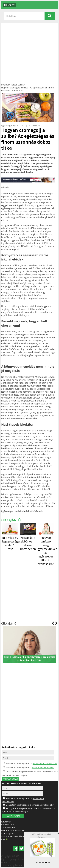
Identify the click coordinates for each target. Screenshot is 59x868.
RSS (4, 839)
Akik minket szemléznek (13, 836)
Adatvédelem (8, 828)
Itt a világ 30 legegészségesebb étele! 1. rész (14, 541)
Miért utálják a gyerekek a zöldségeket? (42, 845)
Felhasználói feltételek (13, 830)
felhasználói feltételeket (43, 768)
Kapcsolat (6, 822)
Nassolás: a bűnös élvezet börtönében (28, 541)
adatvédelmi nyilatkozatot (45, 763)
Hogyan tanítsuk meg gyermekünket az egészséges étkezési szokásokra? (47, 549)
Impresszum (8, 825)
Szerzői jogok (8, 833)
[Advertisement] (29, 52)
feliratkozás (10, 779)
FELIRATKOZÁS (13, 816)
